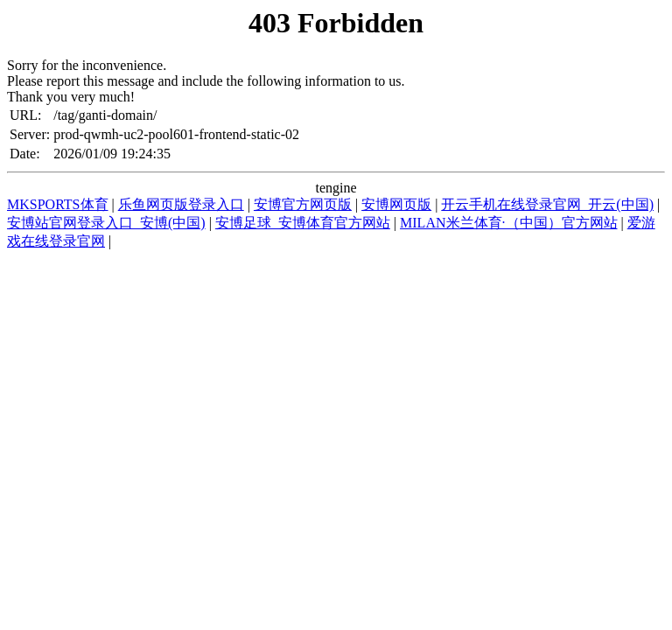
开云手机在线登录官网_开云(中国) (547, 204)
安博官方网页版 (303, 204)
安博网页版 (396, 204)
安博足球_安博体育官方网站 (303, 223)
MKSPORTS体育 (58, 204)
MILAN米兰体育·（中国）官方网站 (508, 223)
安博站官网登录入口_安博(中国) (106, 223)
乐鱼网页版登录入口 (181, 204)
